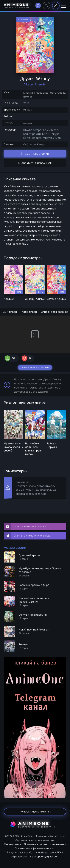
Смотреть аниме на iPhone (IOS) (32, 536)
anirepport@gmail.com (46, 856)
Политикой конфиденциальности (35, 848)
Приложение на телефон (35, 368)
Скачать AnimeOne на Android (31, 526)
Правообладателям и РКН (35, 812)
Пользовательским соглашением (44, 844)
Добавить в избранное (35, 163)
